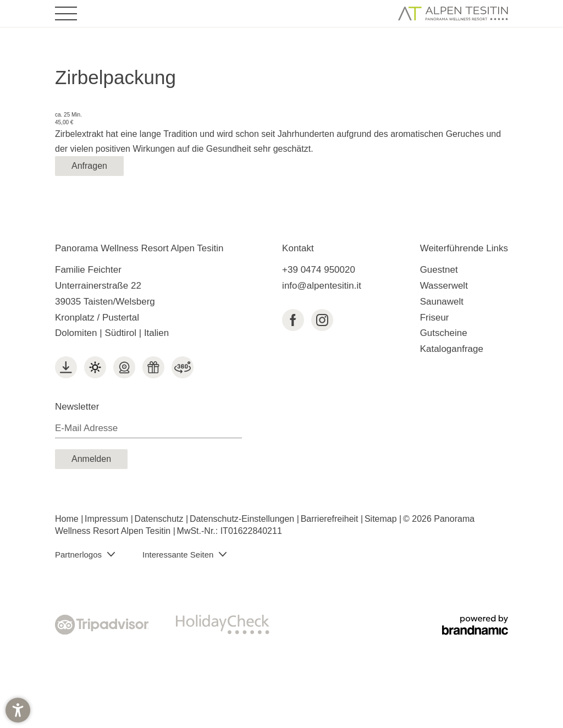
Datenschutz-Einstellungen (243, 519)
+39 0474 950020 (319, 270)
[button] (18, 710)
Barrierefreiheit (331, 519)
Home (68, 519)
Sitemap (382, 519)
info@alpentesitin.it (322, 286)
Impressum (108, 519)
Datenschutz (160, 519)
